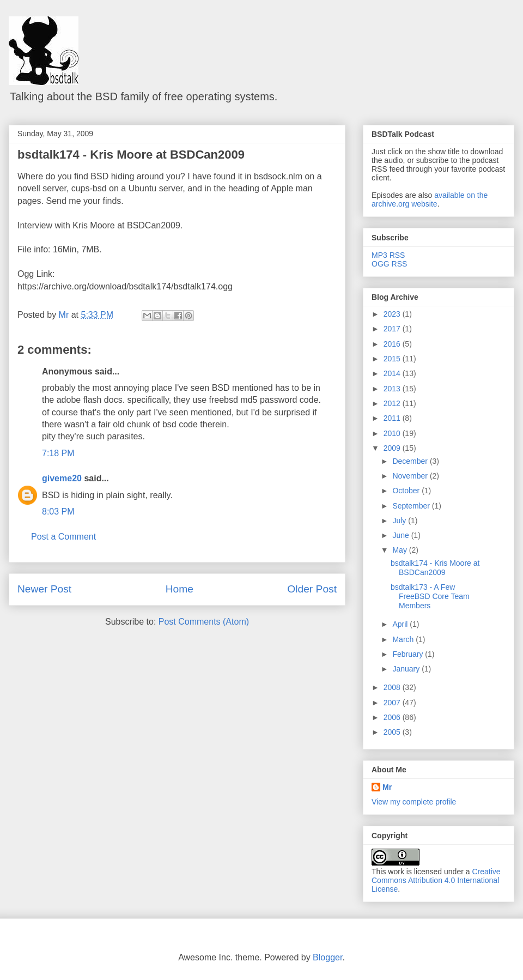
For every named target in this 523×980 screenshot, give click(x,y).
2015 (393, 359)
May (400, 550)
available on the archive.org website (430, 199)
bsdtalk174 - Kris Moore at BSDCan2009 (131, 155)
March (404, 639)
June (402, 535)
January (407, 669)
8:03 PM (58, 512)
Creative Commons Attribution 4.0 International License (436, 880)
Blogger (327, 957)
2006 (393, 717)
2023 (393, 314)
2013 (393, 389)
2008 (393, 687)
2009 (393, 448)
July (400, 521)
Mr (387, 787)
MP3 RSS (388, 255)
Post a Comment (63, 537)
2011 (393, 418)
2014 (393, 373)
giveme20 (62, 478)
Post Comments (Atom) (204, 622)
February (409, 654)
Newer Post (44, 589)
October (407, 491)
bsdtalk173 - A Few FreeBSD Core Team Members (430, 596)
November (411, 476)
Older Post (312, 589)
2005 (393, 732)
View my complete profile (414, 802)
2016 (393, 344)
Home (180, 589)
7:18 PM (58, 453)
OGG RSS (389, 264)
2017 (393, 329)
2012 (393, 403)
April (401, 624)
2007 (393, 703)
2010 (393, 433)
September (412, 506)
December (411, 461)
